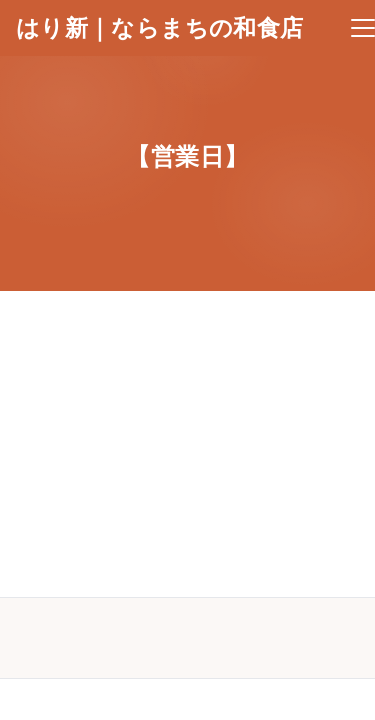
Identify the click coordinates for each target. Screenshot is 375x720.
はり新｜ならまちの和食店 (159, 28)
